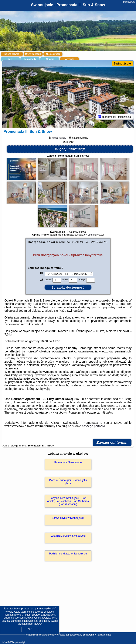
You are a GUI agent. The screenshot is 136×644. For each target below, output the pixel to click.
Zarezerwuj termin (112, 443)
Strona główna (12, 54)
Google (51, 609)
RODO (38, 624)
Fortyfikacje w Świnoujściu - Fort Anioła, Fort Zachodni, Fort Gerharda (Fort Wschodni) (68, 501)
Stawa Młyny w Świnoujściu (68, 518)
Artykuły (69, 59)
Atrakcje (50, 59)
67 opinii (89, 235)
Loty (10, 59)
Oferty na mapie (33, 54)
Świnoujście (122, 63)
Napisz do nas (104, 635)
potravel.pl (129, 2)
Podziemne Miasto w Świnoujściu (68, 554)
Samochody (30, 59)
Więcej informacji (70, 149)
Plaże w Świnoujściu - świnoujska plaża (68, 482)
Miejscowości (53, 54)
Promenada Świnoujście (68, 462)
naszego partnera (93, 426)
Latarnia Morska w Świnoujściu (68, 536)
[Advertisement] (68, 603)
